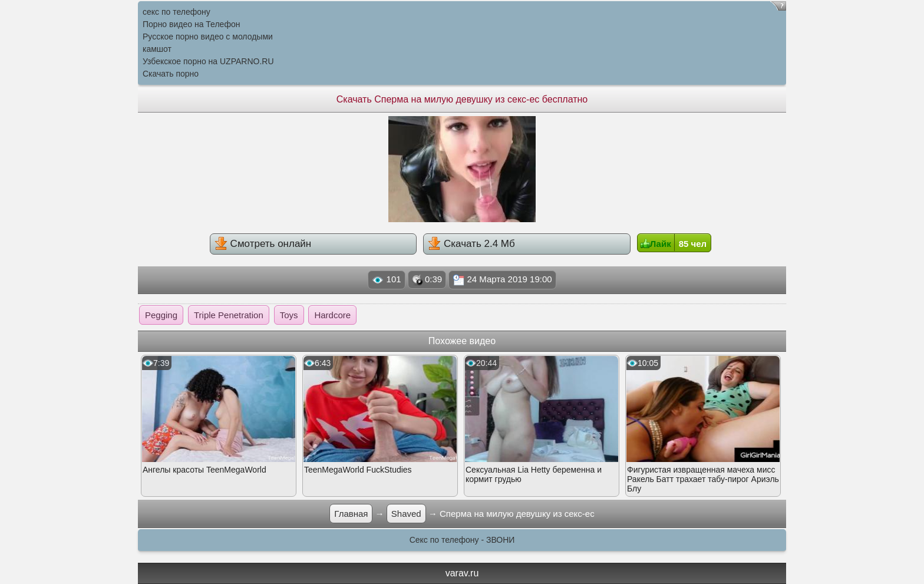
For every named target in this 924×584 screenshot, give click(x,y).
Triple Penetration (229, 315)
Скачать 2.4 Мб (471, 243)
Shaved (406, 514)
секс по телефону (176, 12)
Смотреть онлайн (263, 243)
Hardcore (332, 315)
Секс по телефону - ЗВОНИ (462, 540)
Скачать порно (171, 74)
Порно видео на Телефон (191, 24)
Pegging (161, 315)
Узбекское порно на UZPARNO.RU (208, 61)
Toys (289, 315)
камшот (157, 49)
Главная (351, 514)
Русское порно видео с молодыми (208, 37)
